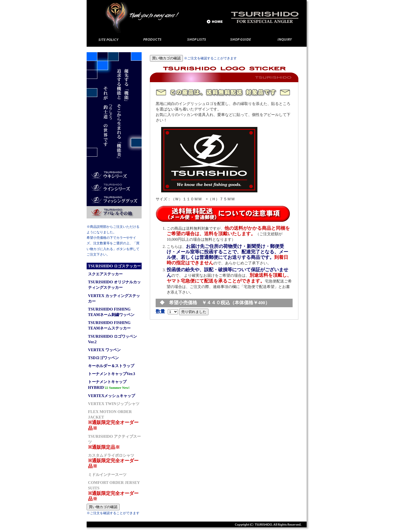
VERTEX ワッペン (104, 350)
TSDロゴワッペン (103, 358)
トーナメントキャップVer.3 (112, 374)
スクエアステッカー (105, 274)
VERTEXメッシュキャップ (112, 396)
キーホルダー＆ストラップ (111, 366)
